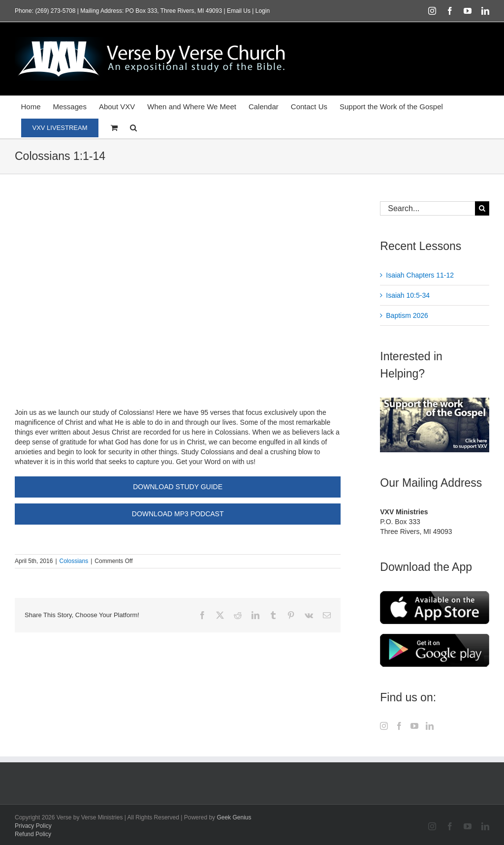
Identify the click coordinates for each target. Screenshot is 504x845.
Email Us (239, 11)
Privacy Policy (33, 826)
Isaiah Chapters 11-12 (420, 275)
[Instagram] (384, 726)
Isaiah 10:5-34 (408, 295)
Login (263, 11)
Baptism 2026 (407, 315)
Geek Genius (234, 817)
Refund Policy (33, 834)
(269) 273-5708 (55, 11)
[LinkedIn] (430, 726)
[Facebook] (399, 726)
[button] (134, 128)
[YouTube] (414, 726)
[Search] (482, 208)
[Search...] (427, 208)
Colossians (74, 561)
